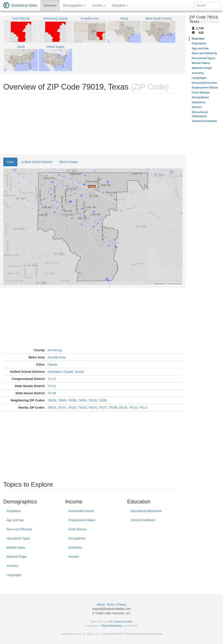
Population (14, 511)
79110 (133, 408)
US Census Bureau (120, 622)
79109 (123, 408)
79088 (72, 400)
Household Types (18, 538)
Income (99, 5)
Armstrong (55, 350)
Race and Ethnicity (19, 529)
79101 (62, 408)
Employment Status (82, 520)
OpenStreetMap (112, 626)
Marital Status (16, 547)
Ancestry (12, 566)
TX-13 (52, 379)
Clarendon (55, 372)
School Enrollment (143, 520)
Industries (75, 547)
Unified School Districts (37, 162)
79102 (72, 408)
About (101, 604)
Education (120, 5)
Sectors (73, 557)
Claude (52, 364)
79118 (92, 400)
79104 (92, 408)
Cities (10, 162)
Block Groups (69, 162)
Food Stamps (77, 529)
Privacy (121, 604)
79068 (62, 400)
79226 (103, 400)
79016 (52, 408)
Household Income (81, 511)
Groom (79, 372)
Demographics (74, 5)
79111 (143, 408)
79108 (113, 408)
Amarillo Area (57, 357)
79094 (82, 400)
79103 (82, 408)
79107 (103, 408)
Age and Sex (15, 520)
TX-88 (52, 393)
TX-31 (52, 386)
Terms (110, 604)
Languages (14, 575)
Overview (50, 5)
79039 (52, 400)
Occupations (77, 538)
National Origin (17, 557)
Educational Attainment (146, 511)
